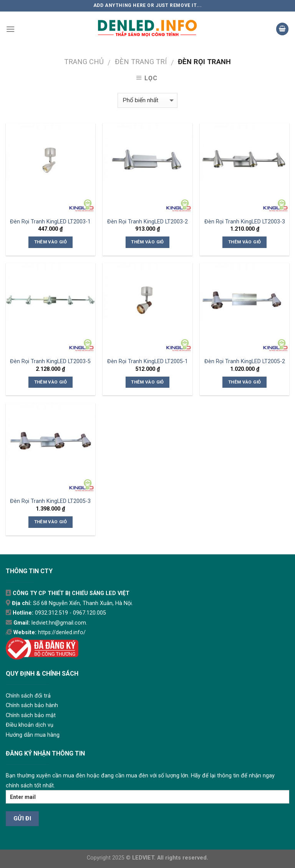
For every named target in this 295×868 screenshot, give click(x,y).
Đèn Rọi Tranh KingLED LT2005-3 (50, 501)
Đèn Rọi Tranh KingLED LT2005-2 (245, 361)
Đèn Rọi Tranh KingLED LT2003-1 (50, 222)
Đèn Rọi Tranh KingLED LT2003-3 (245, 222)
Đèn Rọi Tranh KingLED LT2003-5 (50, 361)
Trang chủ (84, 62)
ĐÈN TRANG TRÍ (141, 62)
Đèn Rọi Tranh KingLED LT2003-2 (147, 222)
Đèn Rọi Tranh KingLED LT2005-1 (147, 361)
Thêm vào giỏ (51, 242)
